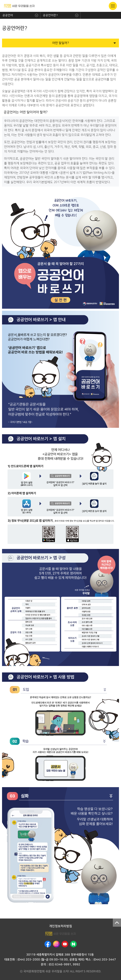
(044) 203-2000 (29, 960)
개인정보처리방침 (60, 926)
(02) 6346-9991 (60, 964)
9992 (77, 964)
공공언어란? (50, 15)
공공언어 (8, 15)
